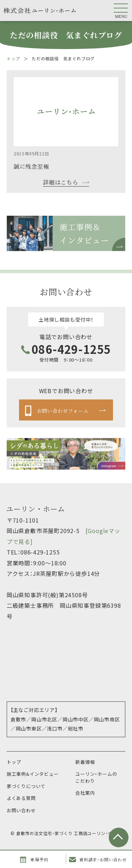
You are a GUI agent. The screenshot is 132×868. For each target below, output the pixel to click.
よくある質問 (21, 798)
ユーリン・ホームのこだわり (96, 777)
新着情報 (85, 762)
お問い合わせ (21, 810)
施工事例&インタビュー (33, 774)
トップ (13, 58)
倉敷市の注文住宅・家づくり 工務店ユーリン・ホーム (69, 833)
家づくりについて (26, 786)
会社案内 (85, 793)
